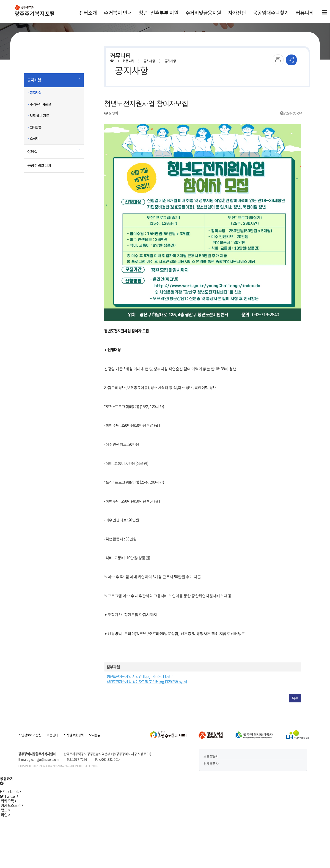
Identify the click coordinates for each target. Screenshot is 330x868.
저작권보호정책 (74, 735)
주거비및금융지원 (203, 12)
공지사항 (34, 80)
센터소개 (88, 12)
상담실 (33, 152)
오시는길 (95, 735)
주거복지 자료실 (40, 104)
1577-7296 (80, 759)
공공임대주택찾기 (271, 12)
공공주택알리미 (39, 166)
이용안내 (52, 735)
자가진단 (237, 12)
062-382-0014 (111, 759)
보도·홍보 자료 (39, 116)
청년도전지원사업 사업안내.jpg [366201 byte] (140, 677)
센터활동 (36, 127)
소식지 (34, 139)
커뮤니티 (305, 12)
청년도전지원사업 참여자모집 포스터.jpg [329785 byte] (147, 682)
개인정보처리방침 (30, 735)
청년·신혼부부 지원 (158, 12)
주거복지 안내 (118, 12)
